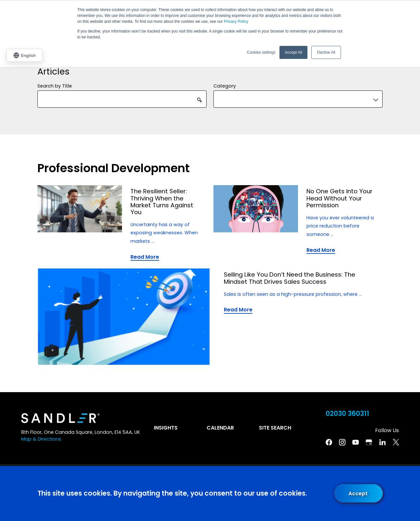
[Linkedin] (383, 442)
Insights (166, 428)
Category (225, 86)
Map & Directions (41, 439)
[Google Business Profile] (369, 442)
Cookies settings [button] (261, 52)
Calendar (220, 428)
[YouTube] (356, 442)
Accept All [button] (294, 52)
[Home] (61, 418)
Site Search (275, 428)
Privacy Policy (236, 21)
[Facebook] (329, 442)
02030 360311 (347, 414)
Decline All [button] (326, 52)
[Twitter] (396, 442)
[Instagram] (342, 442)
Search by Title (55, 86)
